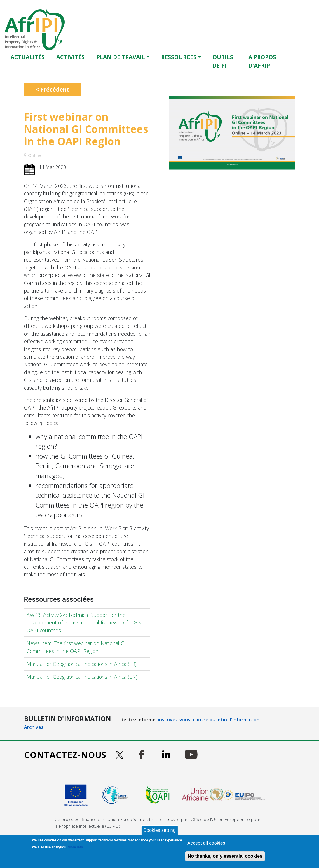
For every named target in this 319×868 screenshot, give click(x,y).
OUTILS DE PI (223, 61)
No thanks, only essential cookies (225, 856)
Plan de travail (121, 57)
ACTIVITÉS (70, 57)
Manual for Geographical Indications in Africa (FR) (82, 664)
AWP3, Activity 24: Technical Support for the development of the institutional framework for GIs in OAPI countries (87, 623)
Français (311, 61)
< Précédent (52, 89)
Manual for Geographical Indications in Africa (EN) (82, 677)
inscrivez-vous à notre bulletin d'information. (209, 720)
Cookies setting (159, 830)
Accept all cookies (206, 843)
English (303, 61)
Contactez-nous (65, 755)
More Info (75, 847)
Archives (34, 727)
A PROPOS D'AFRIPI (262, 61)
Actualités (28, 57)
